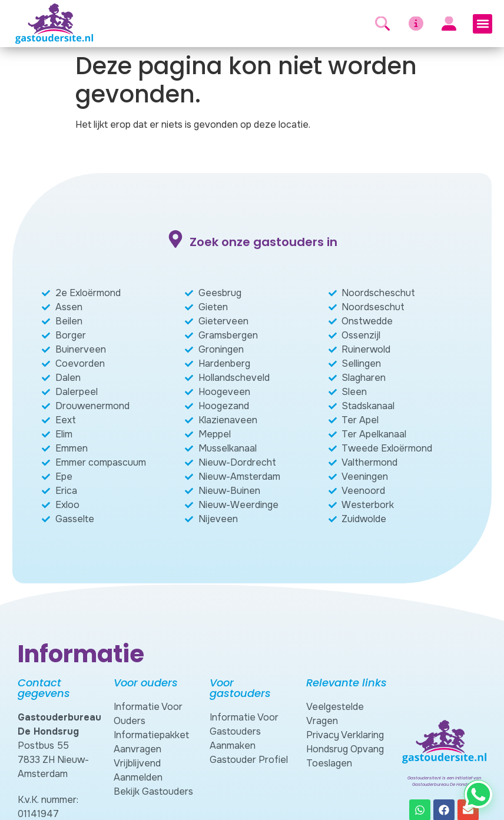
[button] (483, 24)
